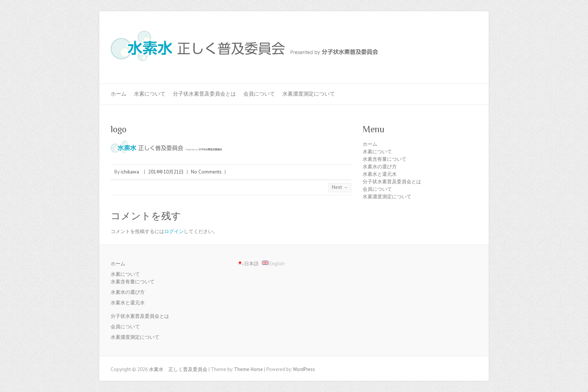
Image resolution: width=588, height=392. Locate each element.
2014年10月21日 (166, 172)
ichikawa (130, 172)
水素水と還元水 (380, 174)
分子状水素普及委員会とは (204, 94)
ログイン (174, 231)
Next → (340, 187)
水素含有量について (385, 159)
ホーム (118, 94)
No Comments (206, 172)
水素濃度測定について (309, 94)
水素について (150, 94)
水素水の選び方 (380, 167)
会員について (259, 94)
